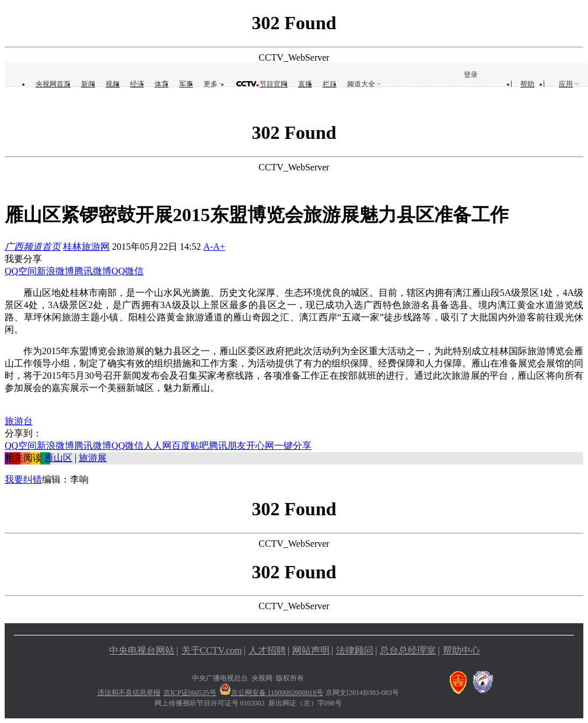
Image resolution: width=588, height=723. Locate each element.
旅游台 (19, 421)
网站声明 (311, 650)
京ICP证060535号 (190, 693)
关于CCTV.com (212, 650)
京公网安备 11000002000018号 (272, 693)
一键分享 (293, 446)
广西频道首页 (33, 247)
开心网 (260, 446)
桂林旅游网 (86, 247)
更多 (211, 84)
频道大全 (361, 84)
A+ (219, 247)
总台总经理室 (408, 650)
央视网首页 (53, 84)
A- (208, 247)
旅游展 (93, 458)
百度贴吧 (190, 446)
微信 (134, 271)
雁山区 (58, 458)
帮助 (527, 84)
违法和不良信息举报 (129, 693)
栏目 (330, 84)
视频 (113, 84)
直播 (305, 84)
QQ (118, 271)
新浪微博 (55, 271)
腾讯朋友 (228, 446)
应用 (566, 84)
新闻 (88, 84)
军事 (186, 84)
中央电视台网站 (142, 650)
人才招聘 (267, 650)
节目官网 (274, 84)
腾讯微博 (93, 271)
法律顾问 (355, 650)
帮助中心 (461, 650)
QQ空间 (21, 271)
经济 (137, 84)
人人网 (157, 446)
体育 (162, 84)
